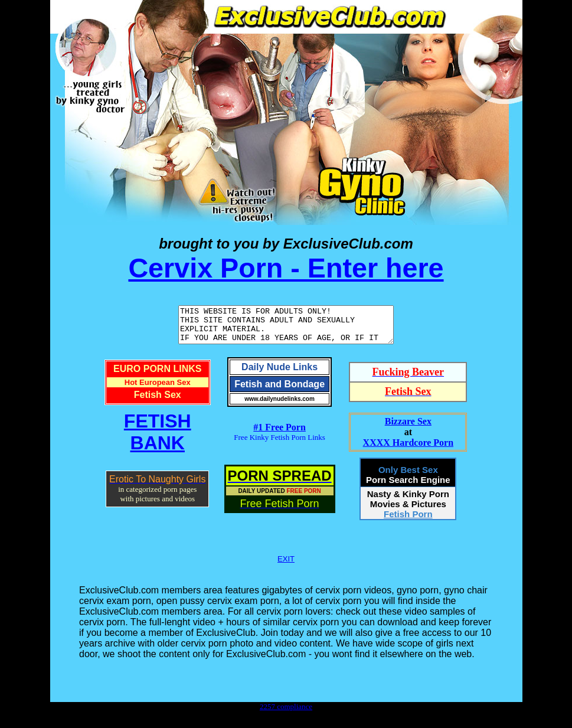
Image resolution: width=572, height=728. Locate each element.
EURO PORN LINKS (157, 376)
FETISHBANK (158, 439)
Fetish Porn (408, 521)
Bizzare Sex (408, 428)
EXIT (286, 566)
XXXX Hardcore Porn (408, 450)
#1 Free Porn (280, 434)
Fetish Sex (158, 402)
